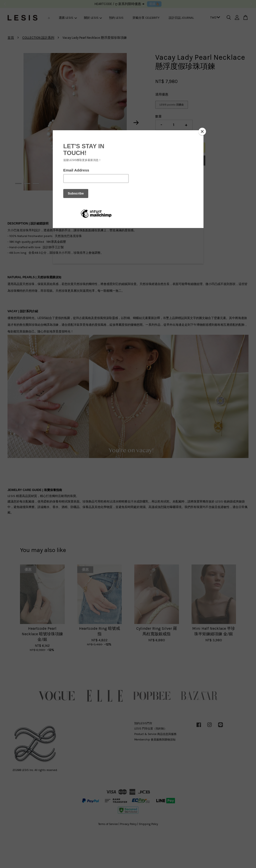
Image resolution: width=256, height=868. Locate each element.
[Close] (202, 131)
